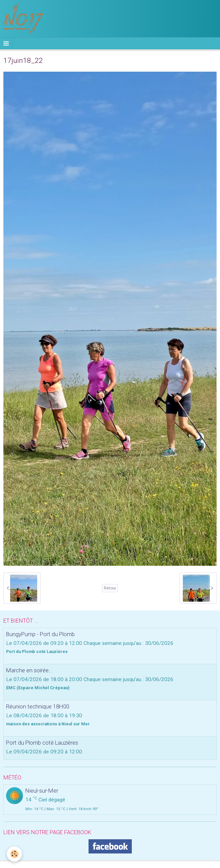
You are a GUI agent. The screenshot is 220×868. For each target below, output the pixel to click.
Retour (110, 588)
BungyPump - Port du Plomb (40, 634)
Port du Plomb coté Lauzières (42, 743)
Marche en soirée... (29, 670)
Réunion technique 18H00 (38, 706)
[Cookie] (14, 854)
